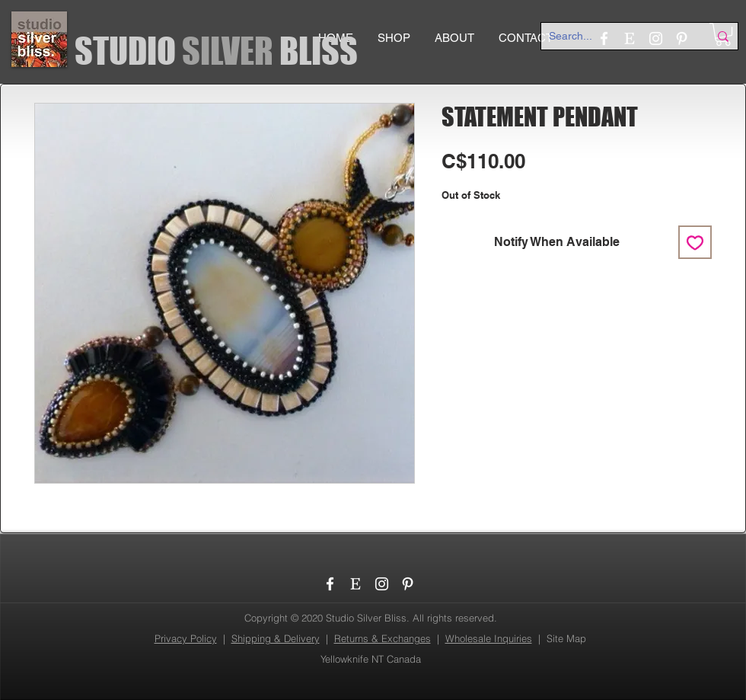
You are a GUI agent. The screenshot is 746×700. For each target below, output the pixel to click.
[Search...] (617, 37)
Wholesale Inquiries (489, 638)
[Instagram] (382, 584)
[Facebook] (330, 584)
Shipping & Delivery (276, 638)
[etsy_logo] (356, 584)
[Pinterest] (408, 584)
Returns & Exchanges (383, 638)
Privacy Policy (186, 638)
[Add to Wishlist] (695, 242)
